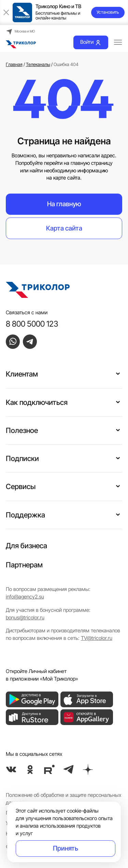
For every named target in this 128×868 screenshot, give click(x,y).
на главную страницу (88, 163)
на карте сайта (63, 178)
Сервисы (21, 486)
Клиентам (22, 374)
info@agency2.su (25, 597)
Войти (91, 42)
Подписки (22, 458)
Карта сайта (64, 228)
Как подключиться (37, 402)
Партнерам (24, 565)
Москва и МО (20, 31)
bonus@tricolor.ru (25, 618)
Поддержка (25, 515)
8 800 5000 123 (32, 324)
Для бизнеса (26, 546)
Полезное (22, 430)
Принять (66, 848)
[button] (118, 373)
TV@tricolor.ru (97, 638)
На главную (64, 204)
